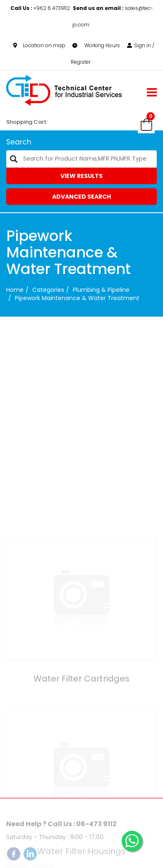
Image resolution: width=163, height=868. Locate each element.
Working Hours (96, 45)
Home (15, 290)
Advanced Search (81, 197)
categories (48, 290)
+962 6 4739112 (41, 8)
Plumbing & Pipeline (101, 290)
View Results (81, 176)
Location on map (39, 45)
